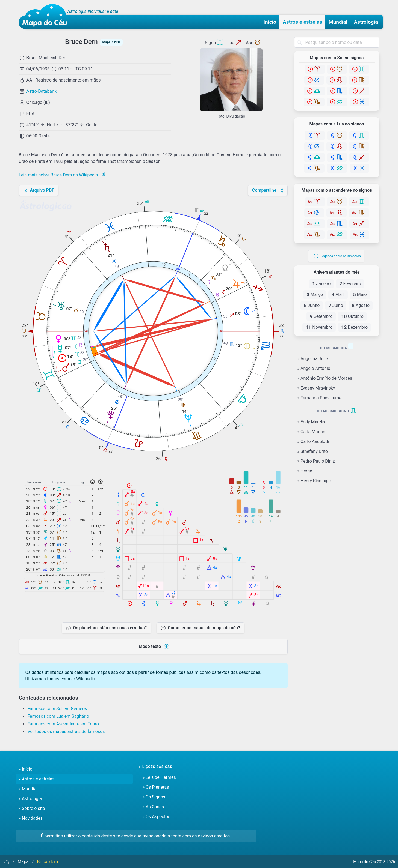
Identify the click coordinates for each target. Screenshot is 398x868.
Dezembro (354, 327)
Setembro (321, 316)
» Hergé (305, 471)
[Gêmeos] (359, 69)
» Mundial (28, 789)
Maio (360, 295)
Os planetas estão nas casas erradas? (106, 628)
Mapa (23, 862)
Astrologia (366, 22)
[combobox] (337, 42)
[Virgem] (359, 80)
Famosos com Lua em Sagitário (58, 716)
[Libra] (314, 91)
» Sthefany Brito (313, 451)
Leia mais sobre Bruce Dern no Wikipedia (62, 175)
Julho (336, 306)
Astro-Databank (42, 91)
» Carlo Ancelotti (313, 442)
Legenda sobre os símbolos (337, 256)
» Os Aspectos (157, 817)
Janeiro (321, 284)
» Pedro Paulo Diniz (316, 461)
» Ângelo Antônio (314, 368)
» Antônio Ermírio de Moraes (325, 378)
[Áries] (315, 69)
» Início (26, 769)
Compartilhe (268, 190)
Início (270, 22)
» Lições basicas (156, 767)
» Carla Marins (311, 432)
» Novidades (31, 818)
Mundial (338, 22)
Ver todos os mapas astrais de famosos (66, 731)
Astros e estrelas (302, 22)
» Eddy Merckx (311, 422)
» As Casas (153, 807)
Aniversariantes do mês (337, 272)
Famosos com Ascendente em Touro (63, 724)
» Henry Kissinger (314, 481)
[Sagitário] (359, 91)
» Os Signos (154, 797)
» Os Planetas (156, 787)
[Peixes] (359, 102)
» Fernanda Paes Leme (319, 398)
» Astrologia (30, 799)
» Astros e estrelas (37, 779)
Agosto (361, 306)
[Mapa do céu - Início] (45, 17)
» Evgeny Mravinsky (316, 388)
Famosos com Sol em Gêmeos (57, 709)
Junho (312, 306)
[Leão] (337, 80)
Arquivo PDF (39, 190)
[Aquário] (337, 102)
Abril (338, 295)
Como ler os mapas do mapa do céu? (200, 628)
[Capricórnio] (314, 102)
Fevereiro (350, 284)
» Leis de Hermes (159, 777)
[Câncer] (314, 80)
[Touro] (337, 69)
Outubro (352, 316)
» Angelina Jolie (313, 359)
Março (315, 295)
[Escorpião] (337, 91)
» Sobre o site (32, 808)
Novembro (319, 327)
